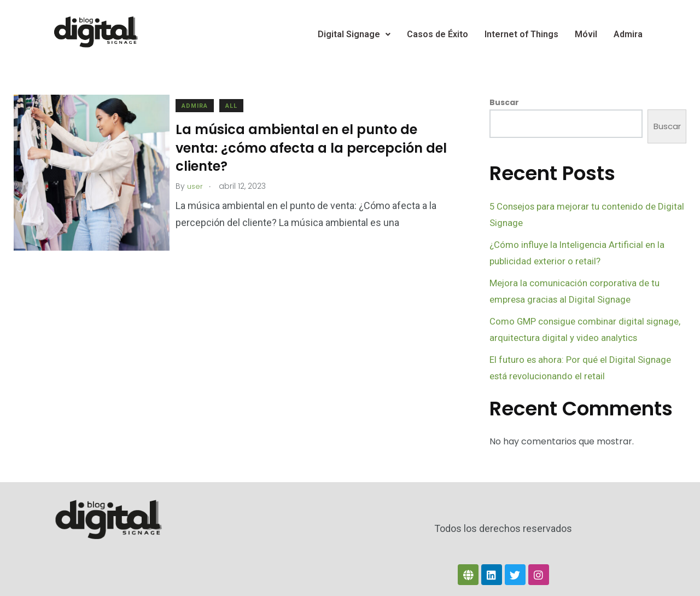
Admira (628, 34)
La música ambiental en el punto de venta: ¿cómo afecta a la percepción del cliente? (310, 148)
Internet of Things (521, 34)
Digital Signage (354, 34)
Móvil (586, 34)
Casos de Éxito (437, 34)
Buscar (504, 102)
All (242, 106)
